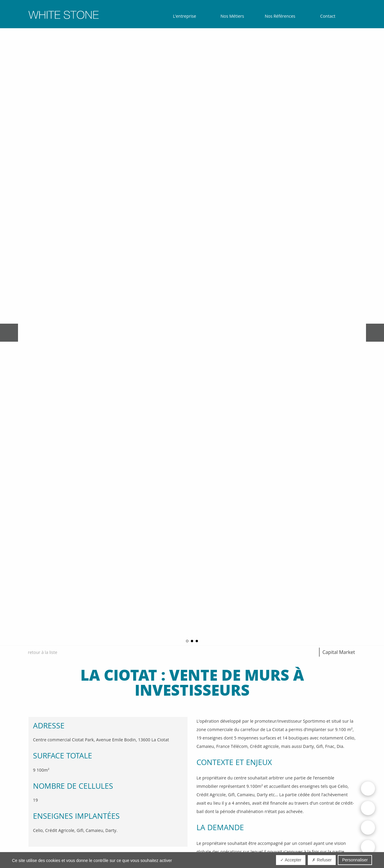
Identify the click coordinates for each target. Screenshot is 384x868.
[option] (192, 333)
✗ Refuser (322, 860)
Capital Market (339, 652)
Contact (328, 16)
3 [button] (197, 641)
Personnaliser (355, 860)
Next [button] (375, 333)
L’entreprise (185, 16)
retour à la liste (43, 652)
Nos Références (280, 16)
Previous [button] (9, 333)
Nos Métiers (232, 16)
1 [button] (187, 641)
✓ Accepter (291, 860)
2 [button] (192, 641)
